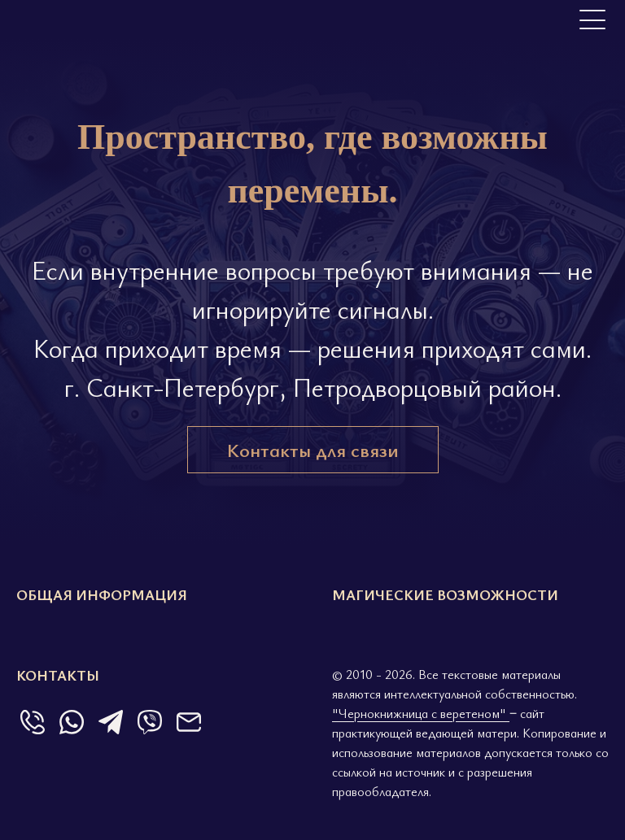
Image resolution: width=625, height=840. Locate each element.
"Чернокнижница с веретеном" (421, 713)
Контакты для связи (313, 450)
